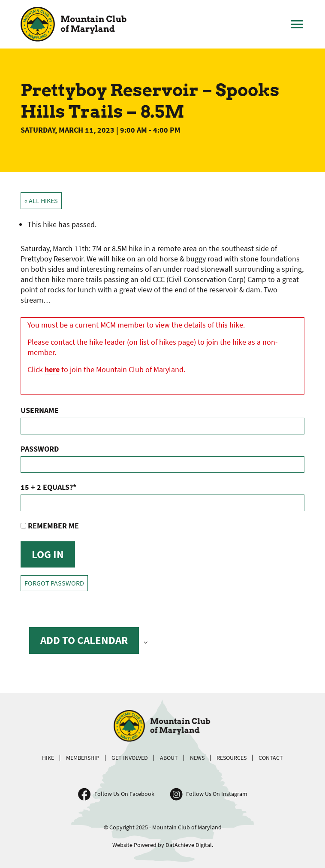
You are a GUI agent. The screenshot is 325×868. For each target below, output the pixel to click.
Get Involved (130, 758)
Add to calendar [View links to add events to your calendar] (84, 640)
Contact (271, 758)
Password (40, 449)
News (197, 758)
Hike (48, 758)
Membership (83, 758)
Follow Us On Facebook (124, 794)
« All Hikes (41, 201)
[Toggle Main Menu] (297, 24)
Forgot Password (54, 583)
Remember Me (50, 526)
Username (40, 410)
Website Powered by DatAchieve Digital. (163, 845)
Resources (232, 758)
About (169, 758)
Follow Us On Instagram (217, 794)
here (52, 369)
